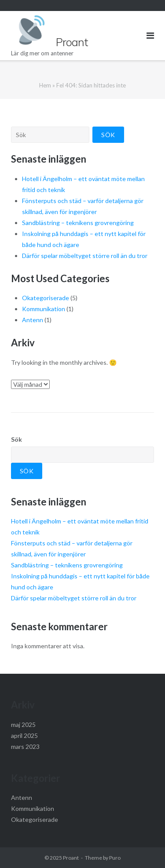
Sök (16, 439)
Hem (45, 85)
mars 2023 (25, 746)
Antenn (33, 320)
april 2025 (24, 735)
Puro (115, 858)
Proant (71, 858)
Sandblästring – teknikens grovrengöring (78, 223)
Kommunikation (44, 309)
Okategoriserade (46, 298)
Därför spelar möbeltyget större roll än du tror (85, 256)
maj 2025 (23, 725)
